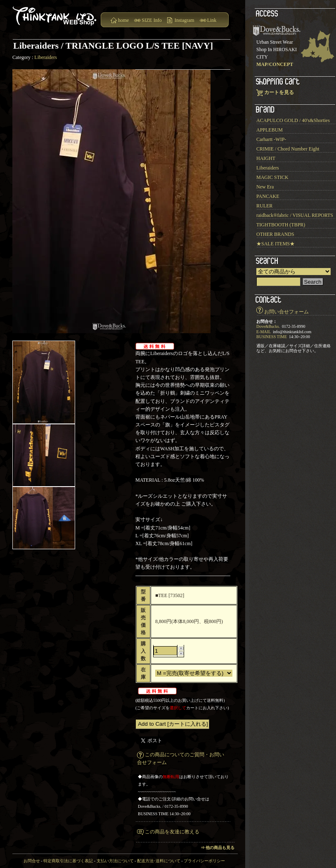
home (124, 20)
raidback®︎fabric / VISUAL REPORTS (295, 215)
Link (212, 20)
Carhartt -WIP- (271, 139)
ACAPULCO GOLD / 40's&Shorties (293, 120)
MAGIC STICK (272, 177)
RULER (264, 206)
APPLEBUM (270, 130)
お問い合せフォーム (286, 312)
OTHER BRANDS (275, 234)
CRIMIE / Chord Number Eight (288, 149)
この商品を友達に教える (172, 832)
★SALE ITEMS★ (276, 244)
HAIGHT (266, 158)
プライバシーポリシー (204, 861)
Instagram (185, 20)
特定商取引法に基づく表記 (68, 861)
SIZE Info (151, 20)
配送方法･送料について (159, 861)
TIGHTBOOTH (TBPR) (281, 225)
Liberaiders (46, 57)
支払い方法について (115, 861)
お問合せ (32, 861)
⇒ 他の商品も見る (218, 848)
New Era (265, 187)
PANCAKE (268, 196)
